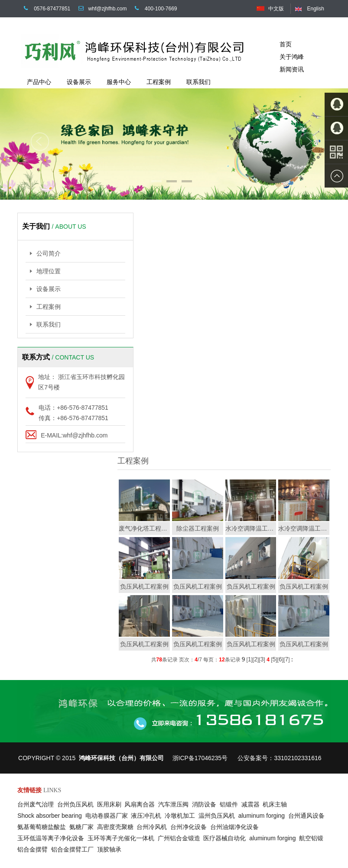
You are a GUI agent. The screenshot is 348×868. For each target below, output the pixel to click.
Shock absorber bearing (51, 816)
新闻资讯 (292, 69)
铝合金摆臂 (34, 849)
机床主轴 (276, 804)
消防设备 (206, 804)
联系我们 (45, 324)
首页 (286, 44)
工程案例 (45, 307)
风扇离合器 (141, 804)
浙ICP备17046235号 (200, 758)
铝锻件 (231, 804)
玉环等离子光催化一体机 (123, 838)
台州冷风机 (153, 827)
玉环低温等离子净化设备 (52, 838)
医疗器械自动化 (226, 838)
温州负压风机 (218, 816)
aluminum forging (263, 816)
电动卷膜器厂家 (108, 816)
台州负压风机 (77, 804)
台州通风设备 (308, 816)
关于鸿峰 (292, 57)
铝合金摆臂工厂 (74, 849)
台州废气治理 (37, 804)
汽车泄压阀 (175, 804)
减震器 (252, 804)
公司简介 (45, 253)
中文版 (276, 9)
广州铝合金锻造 (181, 838)
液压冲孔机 (148, 816)
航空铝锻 (313, 838)
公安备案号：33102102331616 (279, 758)
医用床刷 (111, 804)
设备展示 (45, 289)
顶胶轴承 (111, 849)
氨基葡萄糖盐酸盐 (43, 827)
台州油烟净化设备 (236, 827)
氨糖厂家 (83, 827)
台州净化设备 (190, 827)
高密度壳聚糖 (117, 827)
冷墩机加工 (182, 816)
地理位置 (45, 271)
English (315, 9)
